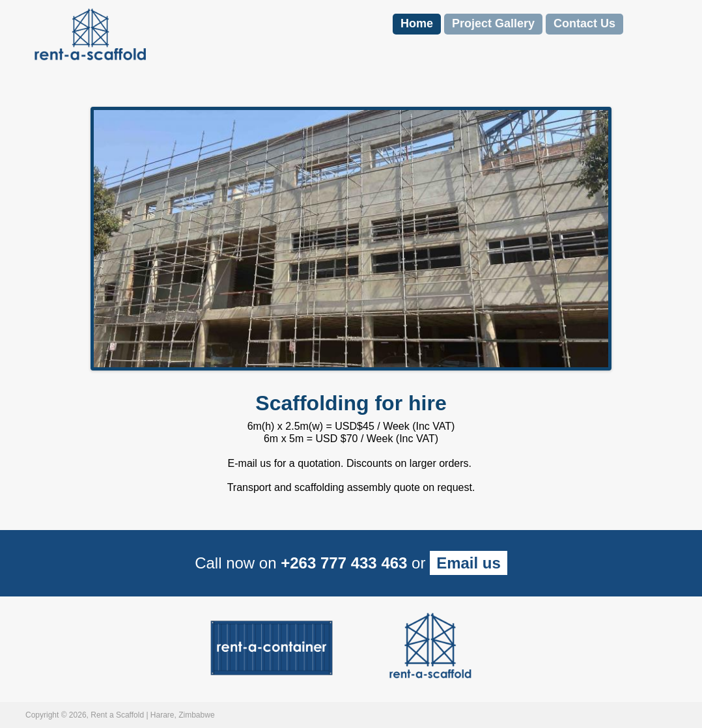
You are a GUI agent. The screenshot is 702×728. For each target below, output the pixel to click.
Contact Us (584, 23)
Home (417, 23)
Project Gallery (493, 23)
